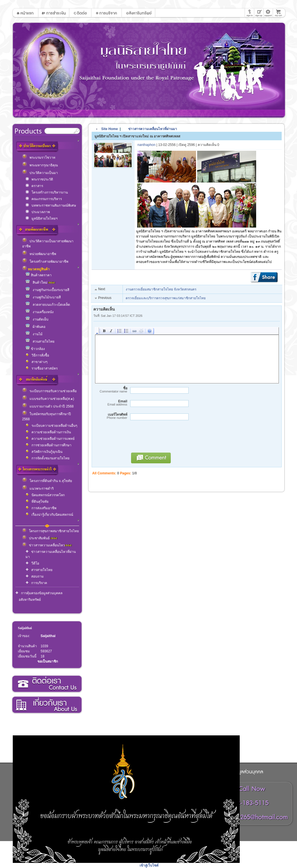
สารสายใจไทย (39, 570)
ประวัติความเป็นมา (40, 173)
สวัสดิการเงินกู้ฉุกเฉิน (44, 452)
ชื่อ (110, 390)
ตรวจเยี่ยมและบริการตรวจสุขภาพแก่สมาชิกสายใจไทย (166, 298)
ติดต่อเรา (47, 684)
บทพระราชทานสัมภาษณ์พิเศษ (51, 205)
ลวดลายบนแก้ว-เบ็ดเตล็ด (48, 305)
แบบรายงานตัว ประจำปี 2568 (48, 406)
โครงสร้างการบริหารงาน (47, 192)
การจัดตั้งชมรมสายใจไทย (48, 458)
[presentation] (171, 439)
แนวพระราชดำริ (38, 489)
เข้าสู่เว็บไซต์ (149, 865)
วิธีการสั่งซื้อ (37, 355)
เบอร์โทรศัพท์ (110, 416)
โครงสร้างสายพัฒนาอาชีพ (45, 262)
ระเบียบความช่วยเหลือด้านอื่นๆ (51, 426)
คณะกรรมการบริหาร (44, 199)
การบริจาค (36, 583)
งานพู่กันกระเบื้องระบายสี (47, 290)
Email (110, 403)
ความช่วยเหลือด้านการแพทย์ (50, 439)
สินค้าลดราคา (39, 275)
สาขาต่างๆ (36, 362)
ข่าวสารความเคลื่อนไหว (47, 545)
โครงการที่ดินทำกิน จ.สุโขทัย (47, 481)
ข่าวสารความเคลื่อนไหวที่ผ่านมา (150, 129)
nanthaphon (147, 145)
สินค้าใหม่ (40, 283)
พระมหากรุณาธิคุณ (40, 165)
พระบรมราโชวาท (39, 158)
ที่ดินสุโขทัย (37, 502)
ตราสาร (34, 186)
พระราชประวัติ (39, 179)
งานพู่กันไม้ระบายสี (43, 297)
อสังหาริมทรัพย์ (30, 600)
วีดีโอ (32, 563)
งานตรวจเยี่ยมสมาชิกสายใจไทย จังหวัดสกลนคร (161, 289)
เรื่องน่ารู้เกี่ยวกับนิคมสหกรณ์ (49, 515)
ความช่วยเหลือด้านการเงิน (48, 432)
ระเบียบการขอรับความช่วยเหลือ (49, 391)
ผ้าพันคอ (35, 327)
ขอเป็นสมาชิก (48, 661)
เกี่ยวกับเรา (47, 705)
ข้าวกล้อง (35, 349)
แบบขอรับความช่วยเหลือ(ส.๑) (48, 399)
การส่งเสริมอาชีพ (41, 508)
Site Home (110, 129)
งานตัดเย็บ (37, 319)
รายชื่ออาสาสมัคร (42, 368)
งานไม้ (34, 334)
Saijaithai (25, 628)
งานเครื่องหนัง (40, 312)
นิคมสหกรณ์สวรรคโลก (45, 495)
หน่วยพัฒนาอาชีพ (39, 254)
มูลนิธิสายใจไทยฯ (42, 218)
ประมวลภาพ (38, 212)
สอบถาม (35, 576)
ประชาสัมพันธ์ (40, 538)
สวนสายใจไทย (40, 341)
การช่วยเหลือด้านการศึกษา (49, 445)
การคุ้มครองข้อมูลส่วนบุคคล (39, 593)
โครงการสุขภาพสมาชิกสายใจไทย (50, 531)
